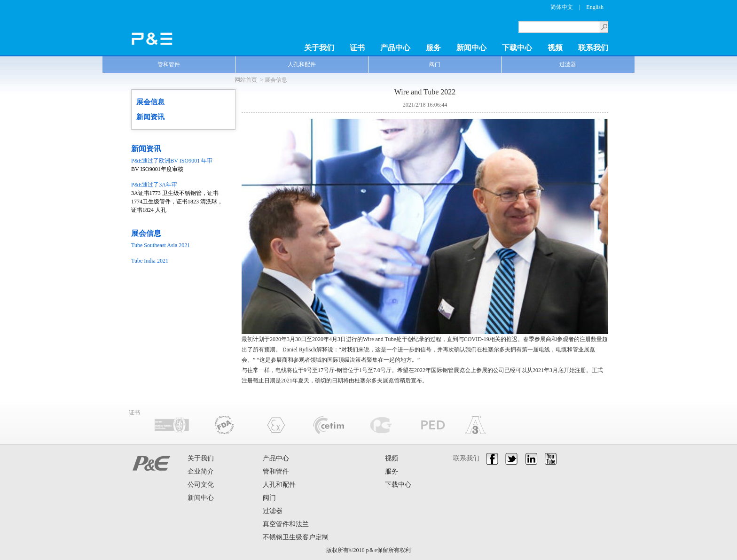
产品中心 (395, 48)
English (595, 7)
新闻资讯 (150, 117)
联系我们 (593, 48)
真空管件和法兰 (286, 524)
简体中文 (562, 7)
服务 (433, 48)
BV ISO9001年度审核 (178, 164)
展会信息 (276, 80)
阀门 (435, 64)
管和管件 (169, 64)
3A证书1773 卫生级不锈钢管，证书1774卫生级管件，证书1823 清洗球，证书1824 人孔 (178, 197)
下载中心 (517, 48)
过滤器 (568, 64)
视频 (555, 48)
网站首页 (246, 80)
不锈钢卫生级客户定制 (296, 537)
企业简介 (201, 471)
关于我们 (319, 48)
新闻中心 (471, 48)
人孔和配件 (302, 64)
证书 (357, 48)
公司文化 (201, 485)
